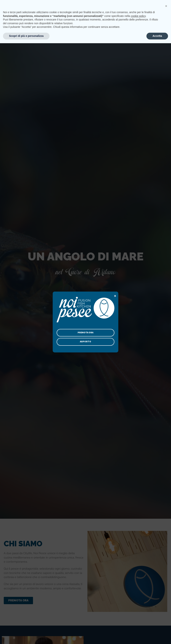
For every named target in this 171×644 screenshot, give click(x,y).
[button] (166, 607)
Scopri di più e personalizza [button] (26, 637)
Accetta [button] (157, 637)
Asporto (85, 342)
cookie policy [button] (138, 617)
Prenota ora (85, 333)
